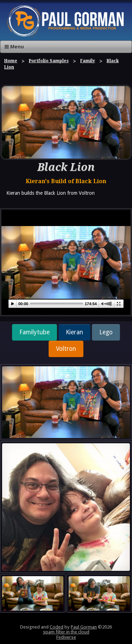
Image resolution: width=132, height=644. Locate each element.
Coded (56, 627)
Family (88, 61)
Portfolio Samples (49, 61)
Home (11, 61)
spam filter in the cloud (66, 632)
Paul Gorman (84, 627)
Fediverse (66, 637)
